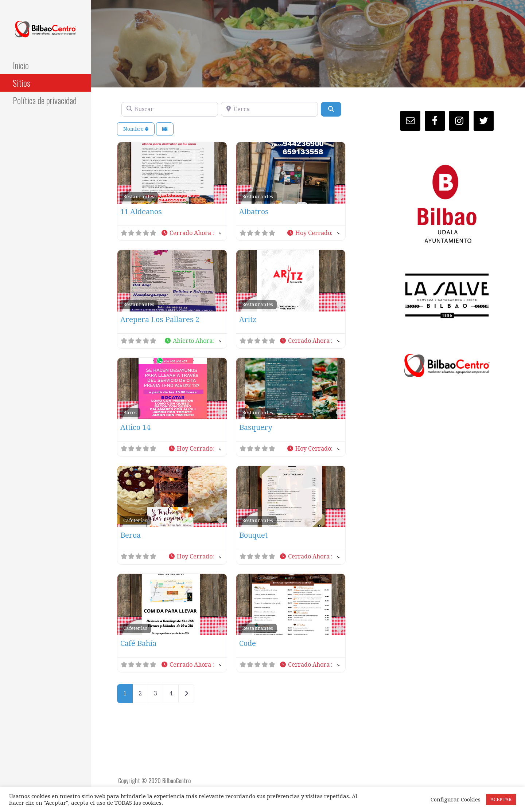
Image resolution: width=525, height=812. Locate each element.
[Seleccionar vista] (165, 129)
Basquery (256, 427)
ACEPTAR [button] (501, 799)
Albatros (254, 212)
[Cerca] (269, 109)
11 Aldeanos (141, 212)
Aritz (248, 319)
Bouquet (253, 535)
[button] (191, 233)
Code (248, 643)
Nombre (136, 129)
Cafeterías (135, 520)
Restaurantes (139, 196)
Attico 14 (135, 427)
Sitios (22, 83)
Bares (130, 412)
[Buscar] (170, 109)
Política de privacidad (45, 100)
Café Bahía (138, 643)
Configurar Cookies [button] (456, 800)
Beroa (131, 535)
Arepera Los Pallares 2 (160, 319)
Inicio (21, 65)
